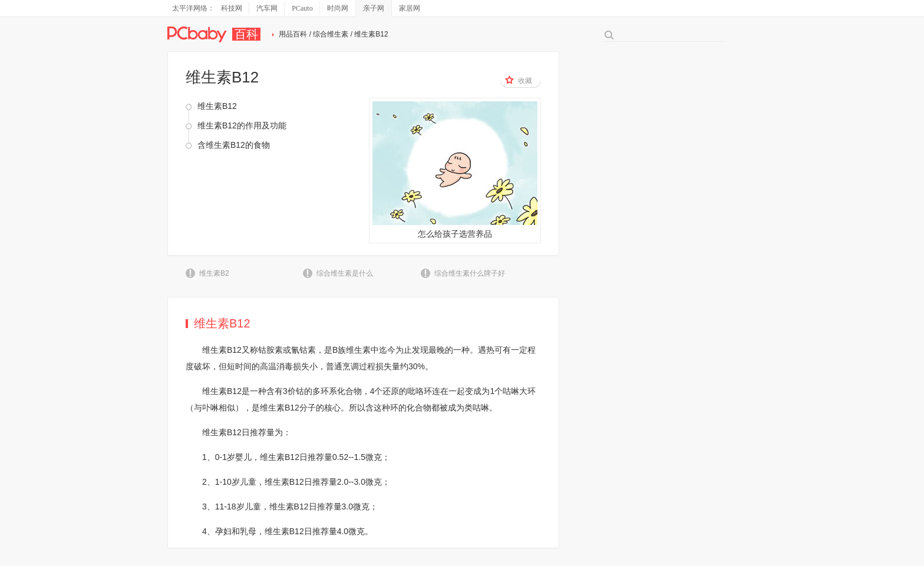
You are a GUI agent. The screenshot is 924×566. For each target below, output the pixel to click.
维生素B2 (214, 273)
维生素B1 (220, 391)
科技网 (232, 8)
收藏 (519, 80)
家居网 (410, 8)
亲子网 (374, 8)
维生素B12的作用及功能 (242, 125)
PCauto (302, 8)
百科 (246, 34)
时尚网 (338, 8)
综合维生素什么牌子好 (470, 273)
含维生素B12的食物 (234, 145)
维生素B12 (217, 106)
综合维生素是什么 (345, 273)
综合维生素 (331, 34)
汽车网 (267, 8)
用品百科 (293, 34)
